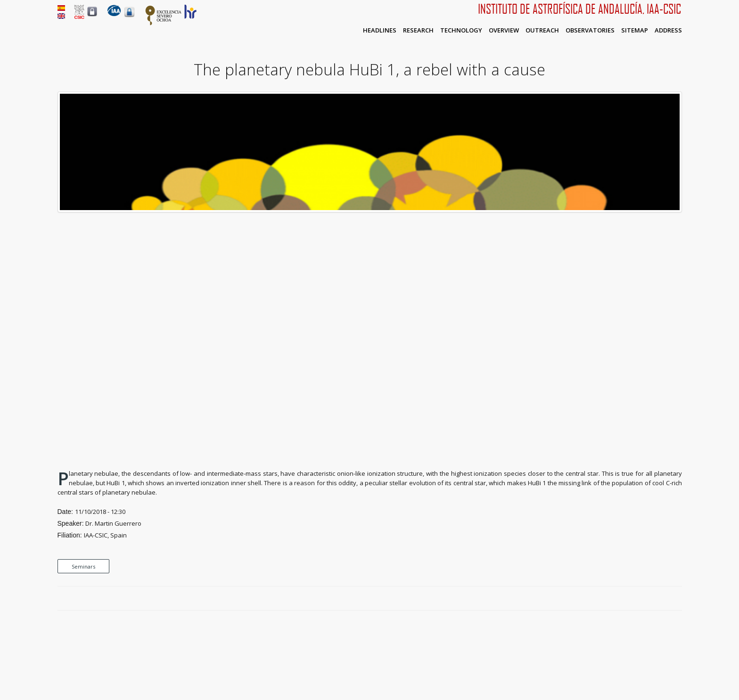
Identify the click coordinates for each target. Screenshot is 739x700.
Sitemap (635, 30)
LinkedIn (677, 599)
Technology (461, 30)
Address (668, 30)
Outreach (542, 30)
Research (418, 30)
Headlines (380, 30)
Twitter (656, 599)
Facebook (645, 599)
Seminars (83, 566)
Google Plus (666, 599)
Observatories (590, 30)
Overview (504, 30)
